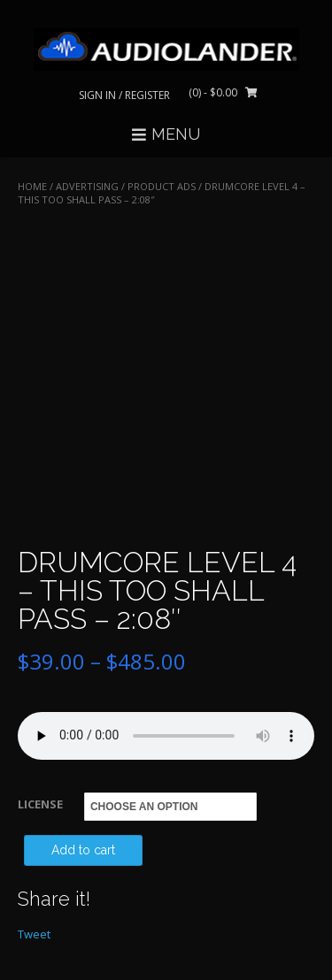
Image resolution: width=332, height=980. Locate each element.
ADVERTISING (87, 186)
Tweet (34, 934)
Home (32, 186)
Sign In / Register (124, 95)
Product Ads (162, 186)
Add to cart (83, 850)
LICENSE (40, 804)
